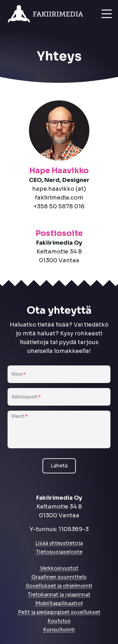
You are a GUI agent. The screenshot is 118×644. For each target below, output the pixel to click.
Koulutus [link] (59, 621)
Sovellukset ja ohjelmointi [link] (59, 586)
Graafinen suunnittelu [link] (59, 577)
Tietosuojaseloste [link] (59, 552)
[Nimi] (59, 377)
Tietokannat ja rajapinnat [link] (59, 595)
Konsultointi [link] (59, 630)
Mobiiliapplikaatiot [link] (59, 603)
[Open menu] (107, 14)
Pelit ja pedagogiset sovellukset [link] (59, 612)
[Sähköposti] (59, 399)
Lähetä (59, 466)
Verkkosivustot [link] (59, 568)
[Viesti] (59, 433)
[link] (49, 14)
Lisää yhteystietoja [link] (59, 543)
